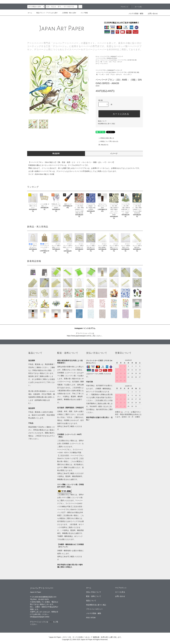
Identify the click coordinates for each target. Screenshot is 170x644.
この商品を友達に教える (105, 138)
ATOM (93, 618)
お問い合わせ (151, 14)
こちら (51, 622)
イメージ (114, 153)
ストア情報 (83, 13)
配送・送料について (94, 596)
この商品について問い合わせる (107, 141)
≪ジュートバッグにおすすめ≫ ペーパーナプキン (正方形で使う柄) (119, 60)
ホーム (30, 13)
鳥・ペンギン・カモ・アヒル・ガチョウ (111, 62)
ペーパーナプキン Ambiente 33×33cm (107, 58)
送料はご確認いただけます (70, 473)
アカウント (123, 7)
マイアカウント (121, 588)
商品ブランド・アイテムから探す (46, 13)
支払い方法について (94, 592)
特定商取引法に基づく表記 (106, 124)
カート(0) (137, 7)
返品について (102, 121)
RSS (88, 618)
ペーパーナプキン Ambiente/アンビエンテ (112, 56)
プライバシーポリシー (94, 609)
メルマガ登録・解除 (136, 14)
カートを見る (120, 592)
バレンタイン (104, 64)
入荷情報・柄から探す (68, 13)
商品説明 (56, 153)
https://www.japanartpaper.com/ (78, 336)
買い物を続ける (102, 145)
